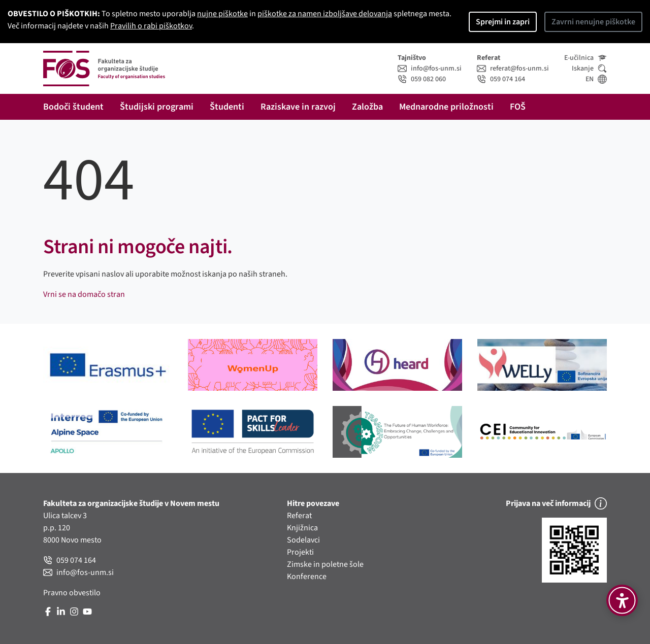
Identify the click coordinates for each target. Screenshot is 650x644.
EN (596, 79)
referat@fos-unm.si (513, 69)
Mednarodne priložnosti (446, 107)
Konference (307, 577)
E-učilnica (586, 58)
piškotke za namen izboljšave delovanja (325, 14)
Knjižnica (302, 528)
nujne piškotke (222, 14)
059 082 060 (422, 79)
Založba (367, 107)
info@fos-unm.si (430, 69)
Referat (299, 516)
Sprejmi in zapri (503, 22)
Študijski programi (157, 107)
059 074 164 (501, 79)
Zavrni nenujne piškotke (593, 22)
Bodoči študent (73, 107)
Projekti (300, 552)
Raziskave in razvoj (298, 107)
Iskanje (589, 69)
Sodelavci (303, 540)
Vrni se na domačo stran (84, 294)
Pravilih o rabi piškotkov (151, 26)
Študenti (227, 107)
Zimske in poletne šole (325, 564)
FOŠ (518, 107)
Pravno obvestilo (72, 593)
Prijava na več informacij (556, 503)
